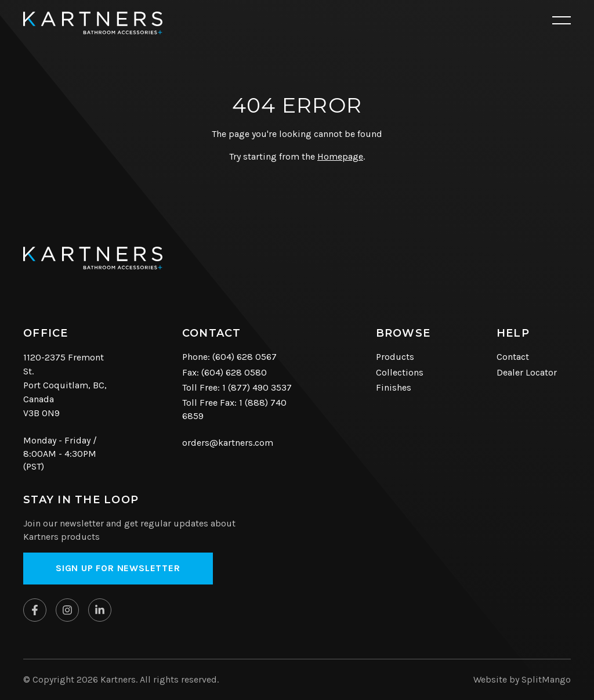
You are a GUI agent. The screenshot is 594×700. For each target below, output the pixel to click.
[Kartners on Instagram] (67, 610)
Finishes (394, 387)
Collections (400, 372)
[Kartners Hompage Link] (93, 23)
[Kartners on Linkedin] (100, 610)
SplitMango (546, 679)
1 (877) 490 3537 (257, 387)
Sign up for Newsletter (118, 568)
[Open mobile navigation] (562, 21)
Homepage (340, 156)
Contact (513, 357)
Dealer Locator (527, 372)
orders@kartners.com (228, 443)
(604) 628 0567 (245, 357)
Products (395, 357)
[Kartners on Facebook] (35, 610)
